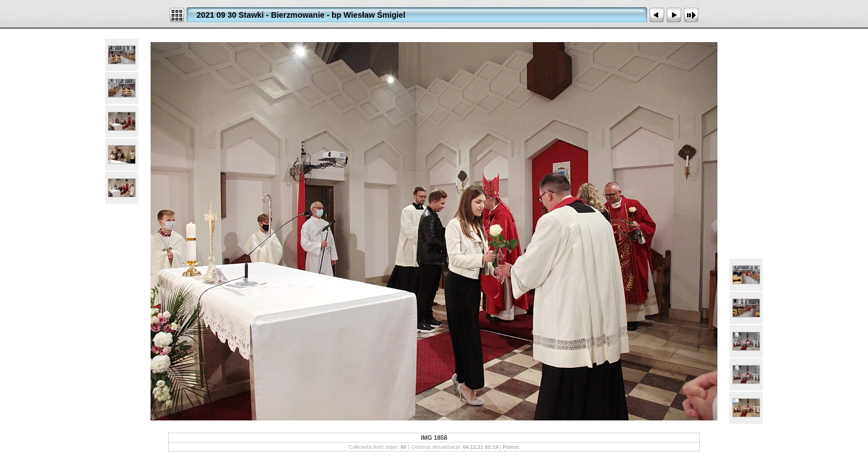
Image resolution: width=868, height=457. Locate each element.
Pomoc (511, 447)
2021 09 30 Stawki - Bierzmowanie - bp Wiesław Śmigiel (301, 15)
